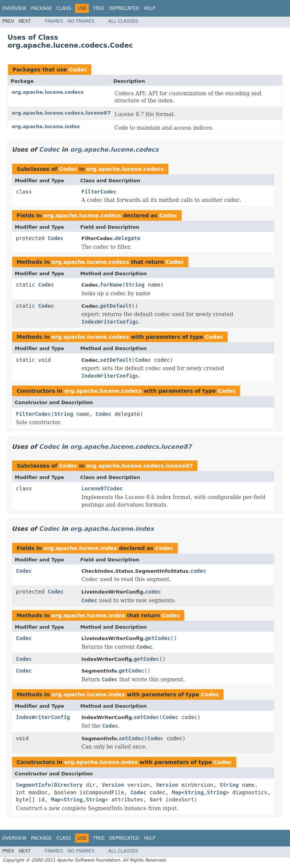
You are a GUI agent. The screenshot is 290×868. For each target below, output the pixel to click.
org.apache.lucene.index (46, 126)
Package (41, 8)
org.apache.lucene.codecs (48, 92)
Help (150, 8)
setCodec (146, 717)
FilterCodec (99, 192)
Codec (78, 70)
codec (198, 571)
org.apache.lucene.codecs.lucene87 (61, 113)
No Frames (81, 21)
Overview (14, 8)
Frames (54, 21)
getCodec (158, 638)
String (135, 285)
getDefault (116, 306)
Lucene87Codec (102, 488)
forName (111, 285)
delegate (127, 238)
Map (177, 792)
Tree (99, 8)
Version (113, 785)
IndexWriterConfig (43, 717)
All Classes (123, 21)
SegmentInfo (33, 785)
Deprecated (124, 8)
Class (64, 8)
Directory (68, 785)
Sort (156, 800)
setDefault (116, 360)
